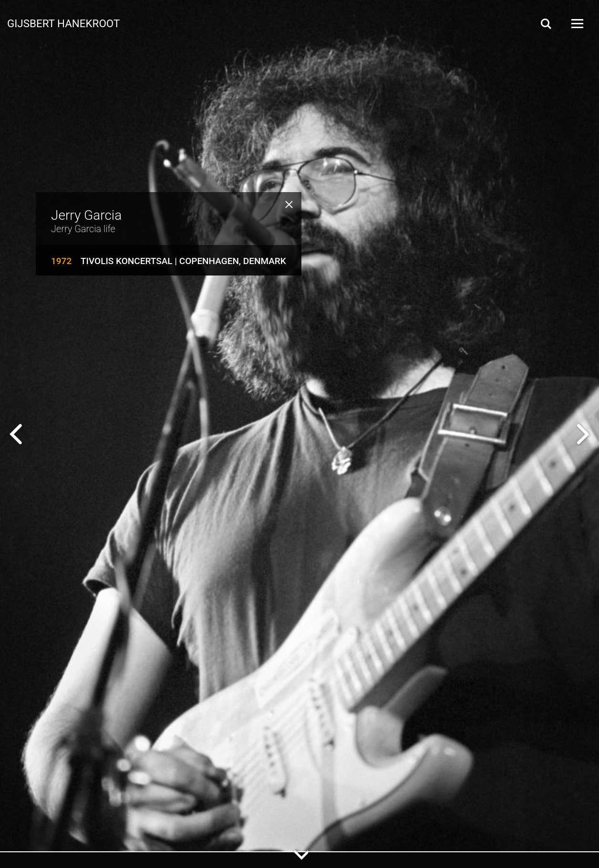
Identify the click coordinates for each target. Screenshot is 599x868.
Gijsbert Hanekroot (63, 23)
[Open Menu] (577, 24)
